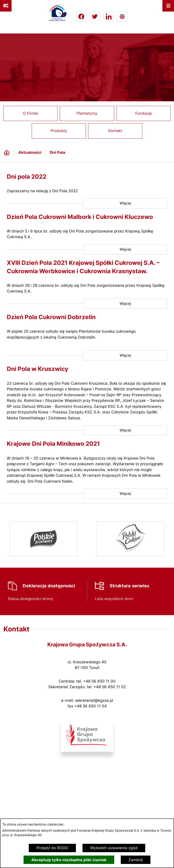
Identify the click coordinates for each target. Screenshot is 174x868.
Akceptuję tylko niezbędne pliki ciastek (69, 860)
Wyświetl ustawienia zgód (114, 848)
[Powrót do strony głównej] (7, 153)
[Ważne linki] (6, 6)
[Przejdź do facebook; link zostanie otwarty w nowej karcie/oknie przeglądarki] (81, 17)
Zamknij (136, 860)
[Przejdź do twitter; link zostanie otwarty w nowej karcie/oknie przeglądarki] (95, 17)
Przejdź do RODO (52, 848)
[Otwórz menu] (168, 6)
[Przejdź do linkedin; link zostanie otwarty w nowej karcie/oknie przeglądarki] (109, 17)
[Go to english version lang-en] (122, 17)
